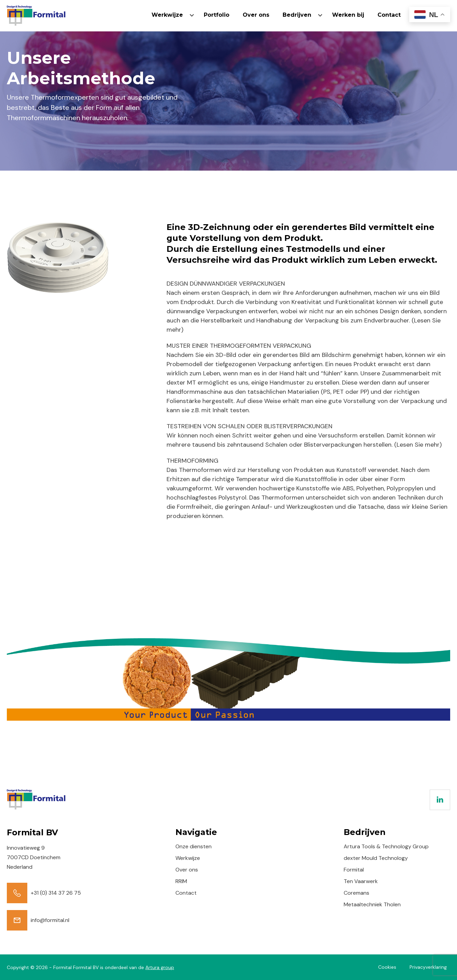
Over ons (256, 15)
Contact (389, 15)
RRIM (181, 881)
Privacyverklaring (428, 967)
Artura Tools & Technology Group (386, 846)
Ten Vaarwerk (361, 881)
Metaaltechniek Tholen (372, 904)
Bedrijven (297, 15)
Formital (354, 870)
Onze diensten (194, 846)
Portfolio (217, 15)
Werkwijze (167, 15)
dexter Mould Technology (376, 858)
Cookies (387, 967)
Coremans (356, 893)
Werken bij (348, 15)
